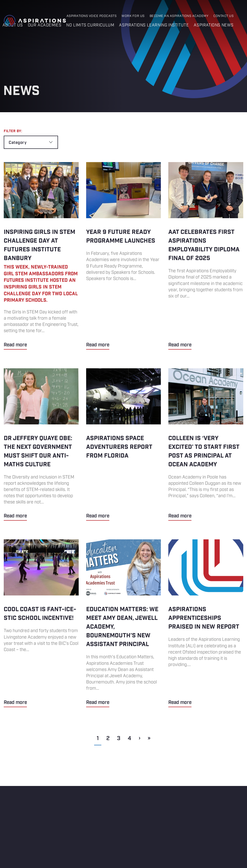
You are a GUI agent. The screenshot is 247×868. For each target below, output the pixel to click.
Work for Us (133, 16)
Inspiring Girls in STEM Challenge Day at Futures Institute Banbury (41, 256)
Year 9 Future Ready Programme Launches (124, 256)
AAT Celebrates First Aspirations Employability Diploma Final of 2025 (206, 256)
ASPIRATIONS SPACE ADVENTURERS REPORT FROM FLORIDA (124, 445)
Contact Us (223, 16)
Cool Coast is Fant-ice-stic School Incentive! (41, 623)
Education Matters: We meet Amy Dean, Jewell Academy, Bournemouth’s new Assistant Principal (124, 623)
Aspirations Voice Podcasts (92, 16)
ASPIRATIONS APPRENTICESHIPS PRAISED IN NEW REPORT (206, 623)
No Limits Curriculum (90, 25)
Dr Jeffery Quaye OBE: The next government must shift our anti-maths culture (41, 445)
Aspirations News (214, 25)
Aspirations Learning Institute (154, 25)
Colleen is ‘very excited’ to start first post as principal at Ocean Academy (206, 445)
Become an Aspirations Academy (179, 16)
